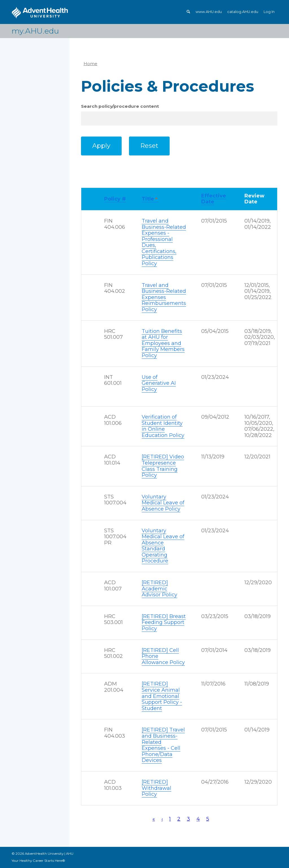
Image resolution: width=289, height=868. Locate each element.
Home (90, 64)
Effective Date (214, 199)
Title (150, 199)
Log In (269, 12)
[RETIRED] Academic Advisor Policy (159, 589)
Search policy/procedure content (120, 106)
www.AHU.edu (209, 12)
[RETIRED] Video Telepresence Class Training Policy (163, 466)
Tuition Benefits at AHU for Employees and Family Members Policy (163, 343)
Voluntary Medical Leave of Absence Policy (163, 503)
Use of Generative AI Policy (159, 383)
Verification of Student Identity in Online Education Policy (163, 426)
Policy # (115, 199)
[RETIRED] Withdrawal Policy (156, 788)
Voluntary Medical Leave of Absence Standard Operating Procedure (163, 546)
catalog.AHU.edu (243, 12)
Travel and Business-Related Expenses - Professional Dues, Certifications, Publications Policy (164, 242)
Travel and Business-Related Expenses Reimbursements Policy (164, 297)
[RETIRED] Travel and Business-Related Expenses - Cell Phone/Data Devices (163, 745)
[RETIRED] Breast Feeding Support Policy (164, 622)
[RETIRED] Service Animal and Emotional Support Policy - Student (162, 696)
